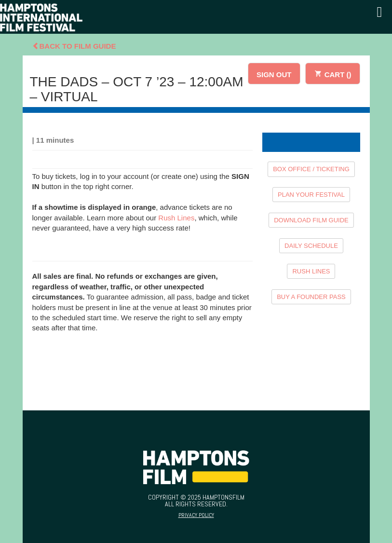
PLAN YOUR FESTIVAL (311, 195)
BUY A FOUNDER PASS (311, 297)
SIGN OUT (274, 75)
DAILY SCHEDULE (311, 246)
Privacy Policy (196, 515)
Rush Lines (176, 218)
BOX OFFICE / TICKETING (311, 169)
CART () (333, 73)
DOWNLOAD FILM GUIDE (311, 220)
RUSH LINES (311, 271)
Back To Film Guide (74, 46)
